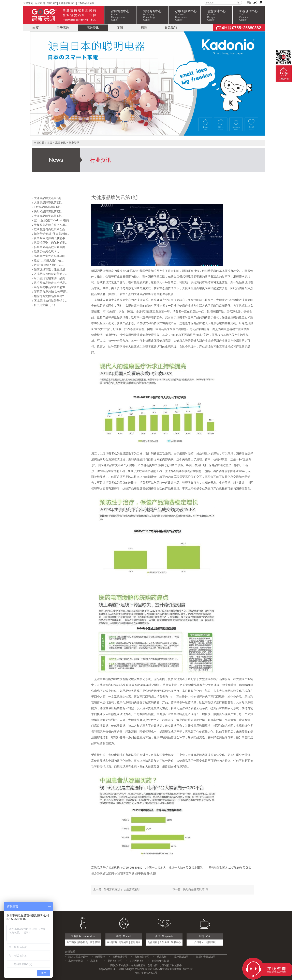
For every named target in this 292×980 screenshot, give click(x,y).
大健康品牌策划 (67, 3)
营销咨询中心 (156, 15)
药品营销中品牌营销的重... (51, 287)
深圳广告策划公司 (206, 957)
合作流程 (152, 942)
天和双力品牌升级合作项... (51, 225)
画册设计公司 (120, 957)
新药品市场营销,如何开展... (51, 292)
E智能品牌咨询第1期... (48, 207)
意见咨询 (135, 942)
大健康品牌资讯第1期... (49, 216)
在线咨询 (112, 942)
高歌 (64, 15)
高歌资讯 (93, 28)
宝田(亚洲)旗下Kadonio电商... (53, 220)
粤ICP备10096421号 (146, 973)
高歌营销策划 (76, 961)
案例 (120, 28)
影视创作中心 (252, 15)
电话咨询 (124, 942)
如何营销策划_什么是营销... (51, 234)
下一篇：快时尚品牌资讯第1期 (190, 889)
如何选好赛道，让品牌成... (51, 269)
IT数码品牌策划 (86, 3)
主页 (50, 143)
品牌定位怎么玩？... (46, 252)
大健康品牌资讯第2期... (49, 203)
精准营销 (162, 957)
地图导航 (211, 942)
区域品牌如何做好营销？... (51, 274)
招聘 (144, 28)
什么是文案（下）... (46, 305)
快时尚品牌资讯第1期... (49, 211)
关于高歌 (63, 28)
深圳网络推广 (137, 961)
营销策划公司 (142, 957)
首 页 (35, 28)
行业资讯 (74, 143)
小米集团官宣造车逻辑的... (51, 256)
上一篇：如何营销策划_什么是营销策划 (116, 889)
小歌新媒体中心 (188, 15)
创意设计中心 (220, 15)
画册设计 (100, 957)
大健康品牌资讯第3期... (49, 198)
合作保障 (164, 942)
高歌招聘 (95, 942)
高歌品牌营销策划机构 (105, 868)
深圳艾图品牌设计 (78, 957)
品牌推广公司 (115, 961)
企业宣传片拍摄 (160, 961)
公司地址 (199, 942)
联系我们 (171, 28)
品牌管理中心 (124, 15)
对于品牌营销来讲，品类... (51, 278)
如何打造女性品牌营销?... (50, 296)
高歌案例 (83, 942)
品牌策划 (40, 3)
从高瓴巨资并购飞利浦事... (51, 238)
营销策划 (28, 3)
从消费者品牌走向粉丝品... (51, 283)
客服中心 (176, 942)
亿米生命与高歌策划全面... (51, 247)
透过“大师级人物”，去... (49, 260)
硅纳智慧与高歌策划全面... (51, 229)
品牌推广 (51, 3)
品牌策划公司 (181, 957)
